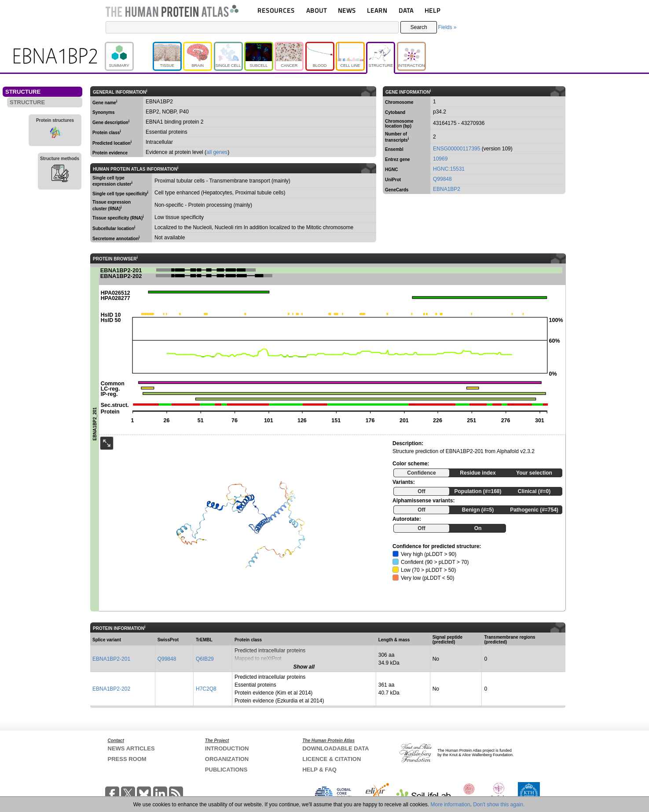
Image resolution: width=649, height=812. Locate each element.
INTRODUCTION (227, 748)
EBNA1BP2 (447, 189)
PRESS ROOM (127, 759)
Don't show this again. (499, 805)
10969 (440, 159)
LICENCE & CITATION (332, 759)
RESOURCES (276, 10)
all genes (217, 152)
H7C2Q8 (206, 689)
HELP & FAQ (319, 770)
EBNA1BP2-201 (111, 659)
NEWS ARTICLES (131, 748)
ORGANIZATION (227, 759)
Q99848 (442, 179)
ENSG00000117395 (456, 149)
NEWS (347, 10)
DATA (406, 10)
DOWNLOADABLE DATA (335, 748)
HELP (433, 10)
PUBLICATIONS (226, 770)
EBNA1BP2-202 (111, 689)
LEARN (377, 10)
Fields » (447, 27)
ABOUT (317, 10)
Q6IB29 (205, 659)
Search (419, 27)
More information (451, 805)
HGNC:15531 (449, 169)
